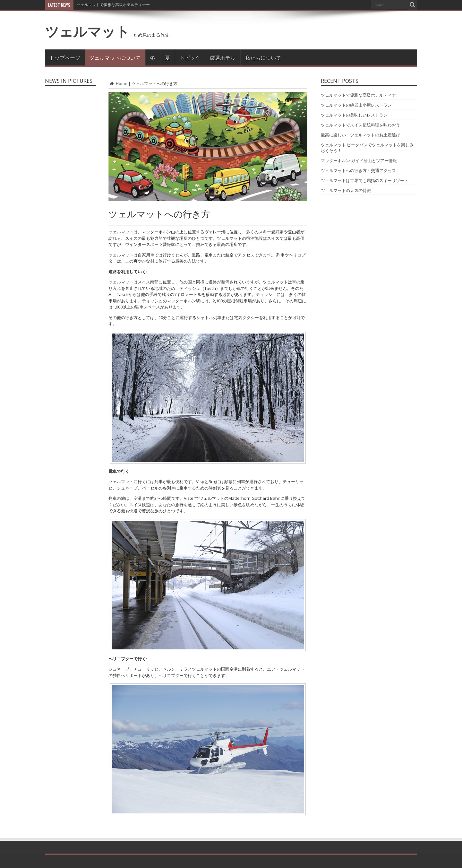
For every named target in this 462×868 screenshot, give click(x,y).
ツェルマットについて (115, 57)
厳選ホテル (223, 57)
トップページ (65, 57)
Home (118, 83)
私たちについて (263, 57)
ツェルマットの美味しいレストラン (354, 115)
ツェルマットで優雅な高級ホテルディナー (113, 5)
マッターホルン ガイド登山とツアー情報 (359, 161)
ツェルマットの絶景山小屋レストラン (356, 105)
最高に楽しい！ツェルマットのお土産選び (360, 135)
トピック (190, 57)
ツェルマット (87, 31)
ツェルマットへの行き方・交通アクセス (358, 170)
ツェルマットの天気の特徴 (346, 190)
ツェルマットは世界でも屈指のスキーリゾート (365, 180)
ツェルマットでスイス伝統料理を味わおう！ (363, 125)
